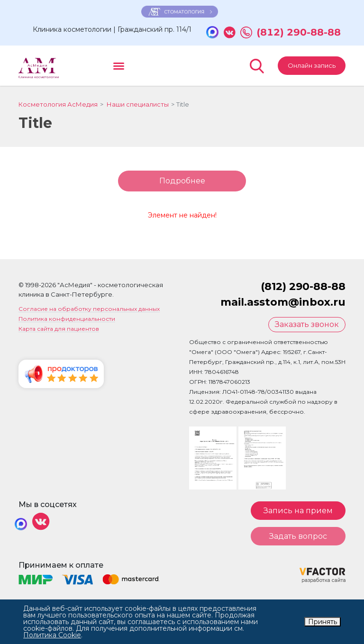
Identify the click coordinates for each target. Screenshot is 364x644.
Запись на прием (298, 512)
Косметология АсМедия (58, 106)
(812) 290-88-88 (299, 35)
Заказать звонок (307, 327)
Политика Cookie (52, 635)
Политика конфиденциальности (67, 322)
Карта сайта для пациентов (59, 331)
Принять (323, 622)
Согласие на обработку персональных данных (89, 312)
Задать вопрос (298, 538)
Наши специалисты (138, 106)
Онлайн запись (312, 67)
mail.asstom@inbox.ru (283, 304)
